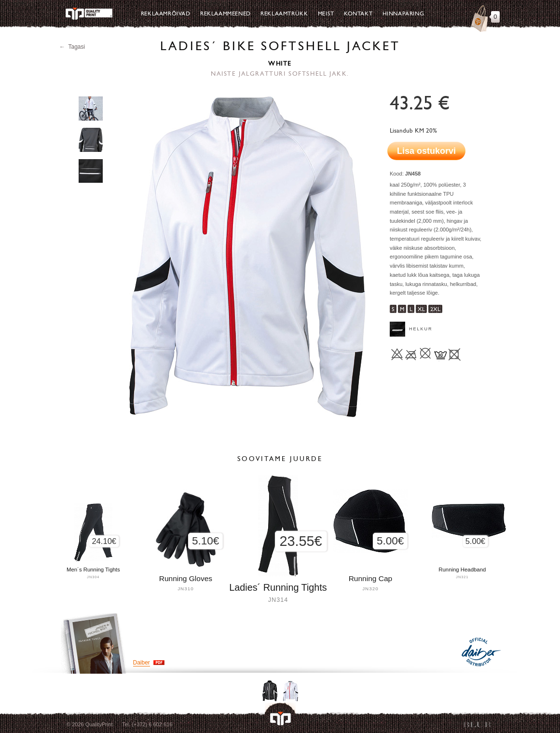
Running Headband (462, 570)
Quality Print (89, 14)
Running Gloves (186, 578)
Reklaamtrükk (284, 14)
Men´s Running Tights (93, 570)
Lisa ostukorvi (426, 151)
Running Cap (370, 578)
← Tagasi (72, 47)
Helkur (421, 329)
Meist (326, 14)
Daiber (142, 663)
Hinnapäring (403, 14)
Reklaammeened (225, 14)
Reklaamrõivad (166, 14)
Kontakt (358, 14)
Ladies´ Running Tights (278, 587)
